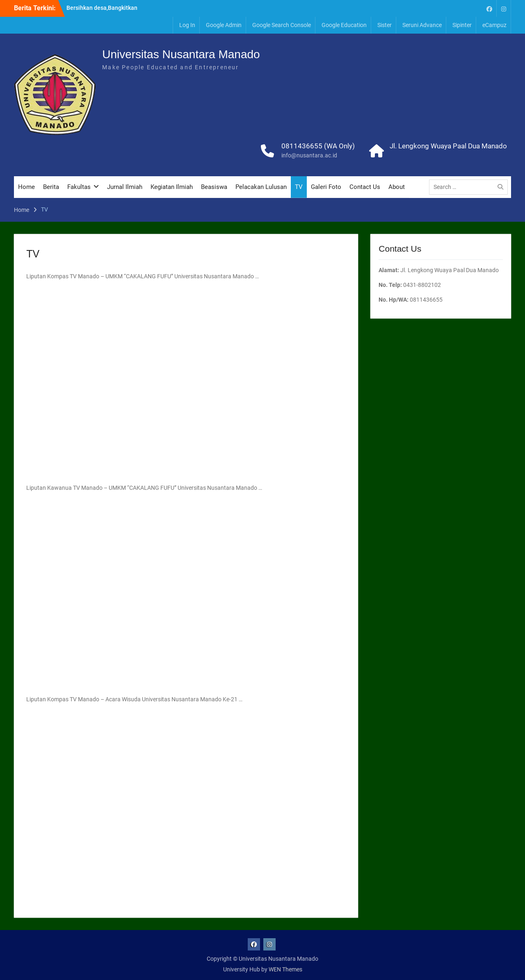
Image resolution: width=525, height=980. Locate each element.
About (397, 187)
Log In (187, 25)
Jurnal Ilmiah (125, 187)
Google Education (344, 25)
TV (299, 187)
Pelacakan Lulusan (261, 187)
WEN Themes (285, 969)
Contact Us (365, 187)
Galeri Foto (326, 187)
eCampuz (494, 25)
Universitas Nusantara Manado (181, 54)
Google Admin (224, 25)
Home (26, 187)
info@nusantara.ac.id (309, 155)
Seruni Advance (422, 25)
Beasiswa (214, 187)
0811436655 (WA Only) (318, 146)
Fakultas (79, 187)
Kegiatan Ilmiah (172, 187)
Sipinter (462, 25)
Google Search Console (282, 25)
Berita (51, 187)
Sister (385, 25)
